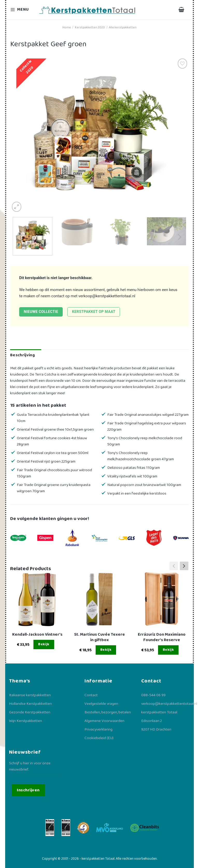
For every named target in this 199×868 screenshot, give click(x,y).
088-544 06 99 (153, 695)
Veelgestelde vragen (101, 704)
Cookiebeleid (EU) (99, 738)
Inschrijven (28, 790)
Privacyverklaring (98, 729)
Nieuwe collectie (41, 312)
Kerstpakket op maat (94, 312)
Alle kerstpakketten (123, 27)
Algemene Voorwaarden (104, 721)
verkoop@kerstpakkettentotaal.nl (107, 296)
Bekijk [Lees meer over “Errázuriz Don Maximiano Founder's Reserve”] (168, 650)
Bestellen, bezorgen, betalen (108, 712)
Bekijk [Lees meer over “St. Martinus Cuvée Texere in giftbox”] (106, 650)
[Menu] (23, 10)
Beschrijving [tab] (22, 355)
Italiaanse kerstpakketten (30, 695)
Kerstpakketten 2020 (90, 27)
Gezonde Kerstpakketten (30, 712)
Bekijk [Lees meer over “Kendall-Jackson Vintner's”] (44, 644)
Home (67, 27)
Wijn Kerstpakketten (26, 721)
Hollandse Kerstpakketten (30, 704)
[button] (184, 566)
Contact (91, 695)
